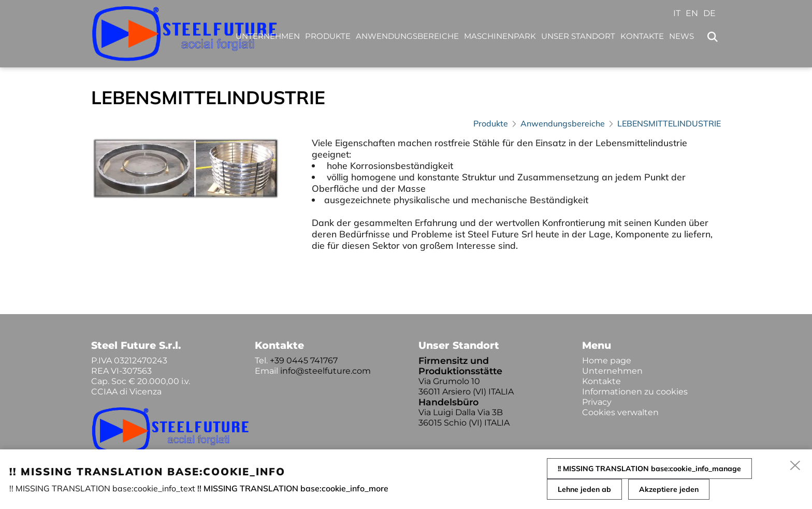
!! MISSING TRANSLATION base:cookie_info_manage (649, 469)
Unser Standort (578, 36)
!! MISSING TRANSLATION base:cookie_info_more (293, 488)
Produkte (328, 36)
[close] (795, 466)
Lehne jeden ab (584, 489)
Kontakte (642, 36)
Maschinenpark (500, 36)
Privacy (597, 402)
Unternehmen (268, 36)
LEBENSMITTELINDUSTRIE (669, 123)
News (682, 36)
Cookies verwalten (620, 412)
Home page (607, 360)
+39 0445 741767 (304, 360)
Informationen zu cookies (635, 392)
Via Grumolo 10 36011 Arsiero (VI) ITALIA (466, 386)
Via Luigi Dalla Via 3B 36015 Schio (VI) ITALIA (464, 418)
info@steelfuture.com (325, 371)
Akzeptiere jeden (669, 489)
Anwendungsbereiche (407, 36)
